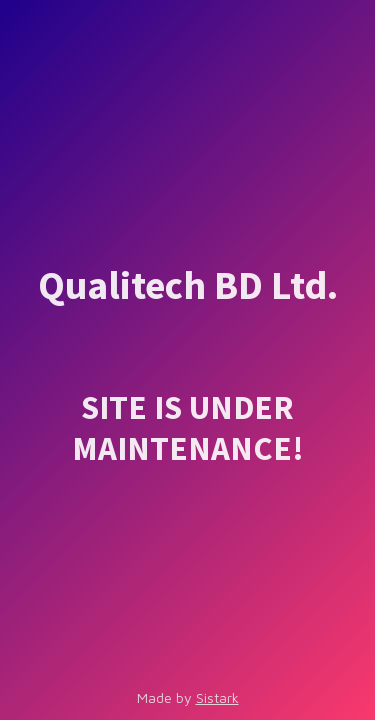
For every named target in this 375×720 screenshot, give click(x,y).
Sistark (217, 697)
